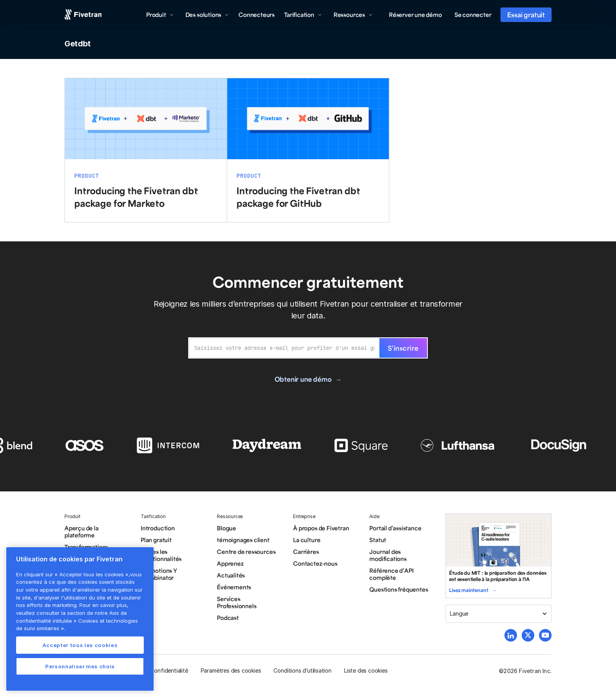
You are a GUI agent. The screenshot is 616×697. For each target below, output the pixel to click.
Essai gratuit (526, 15)
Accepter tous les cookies (80, 645)
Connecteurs (257, 15)
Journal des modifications (388, 555)
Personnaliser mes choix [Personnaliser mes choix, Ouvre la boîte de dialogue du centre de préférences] (80, 666)
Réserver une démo (415, 15)
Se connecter (473, 15)
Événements (234, 587)
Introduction (158, 528)
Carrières (306, 552)
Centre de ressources (246, 552)
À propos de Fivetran (321, 528)
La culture (307, 540)
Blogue (226, 528)
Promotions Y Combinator (159, 574)
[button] (160, 15)
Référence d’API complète (391, 574)
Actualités (231, 575)
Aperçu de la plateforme (82, 531)
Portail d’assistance (395, 528)
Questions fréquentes (399, 589)
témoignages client (243, 540)
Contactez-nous (315, 563)
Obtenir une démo (303, 379)
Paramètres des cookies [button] (231, 670)
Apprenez (230, 563)
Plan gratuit (156, 540)
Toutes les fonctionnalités (161, 555)
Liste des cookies (366, 670)
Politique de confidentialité (154, 670)
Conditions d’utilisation (302, 670)
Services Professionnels (236, 602)
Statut (378, 540)
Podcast (228, 618)
